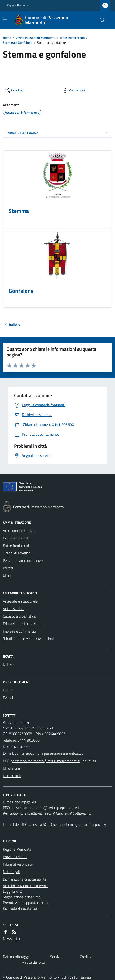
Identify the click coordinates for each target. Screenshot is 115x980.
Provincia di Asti (15, 857)
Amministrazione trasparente (26, 886)
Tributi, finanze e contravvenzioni (28, 639)
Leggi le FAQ (13, 891)
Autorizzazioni (14, 609)
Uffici (7, 575)
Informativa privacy (18, 864)
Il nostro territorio (72, 38)
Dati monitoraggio (17, 957)
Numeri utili (12, 776)
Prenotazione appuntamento (25, 903)
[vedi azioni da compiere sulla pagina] (73, 90)
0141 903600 (29, 740)
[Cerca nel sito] (100, 20)
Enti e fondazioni (16, 545)
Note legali (11, 872)
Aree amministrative (19, 530)
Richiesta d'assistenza (20, 908)
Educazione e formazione (22, 624)
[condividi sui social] (14, 90)
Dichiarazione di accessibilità (25, 879)
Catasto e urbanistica (19, 616)
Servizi (55, 957)
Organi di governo (17, 553)
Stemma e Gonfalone (18, 42)
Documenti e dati (16, 538)
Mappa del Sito (33, 962)
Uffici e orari (12, 768)
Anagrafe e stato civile (20, 601)
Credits (85, 957)
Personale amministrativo (23, 560)
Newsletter (12, 939)
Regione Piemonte (18, 5)
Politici (8, 568)
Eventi (8, 698)
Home (7, 38)
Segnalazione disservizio (22, 897)
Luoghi (8, 690)
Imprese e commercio (19, 631)
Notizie (8, 664)
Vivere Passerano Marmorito (35, 38)
